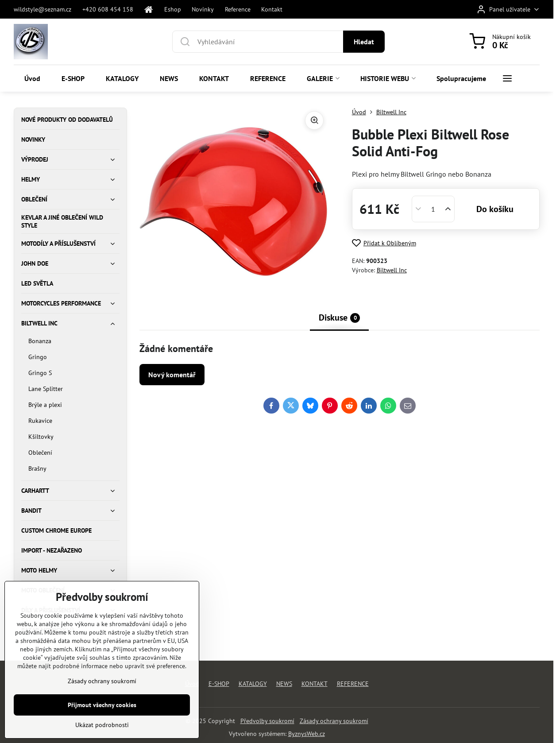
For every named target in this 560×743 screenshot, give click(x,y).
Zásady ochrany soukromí (334, 721)
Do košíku (495, 209)
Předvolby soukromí (267, 721)
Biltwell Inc (392, 270)
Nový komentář (172, 375)
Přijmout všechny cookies (102, 732)
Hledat (364, 42)
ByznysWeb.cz (307, 734)
